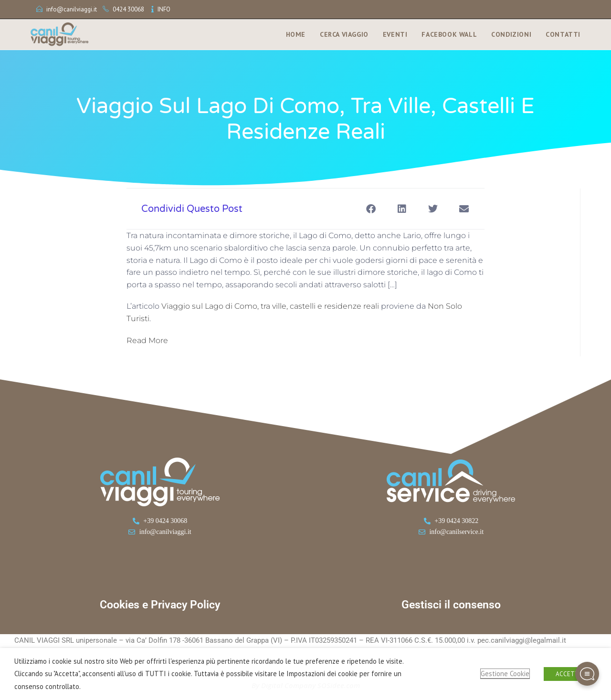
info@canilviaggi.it (72, 9)
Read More (147, 340)
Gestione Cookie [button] (505, 674)
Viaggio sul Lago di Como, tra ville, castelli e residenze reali (270, 306)
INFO (164, 9)
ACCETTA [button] (569, 674)
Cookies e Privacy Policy (160, 605)
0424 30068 (128, 9)
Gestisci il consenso (451, 605)
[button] (371, 209)
